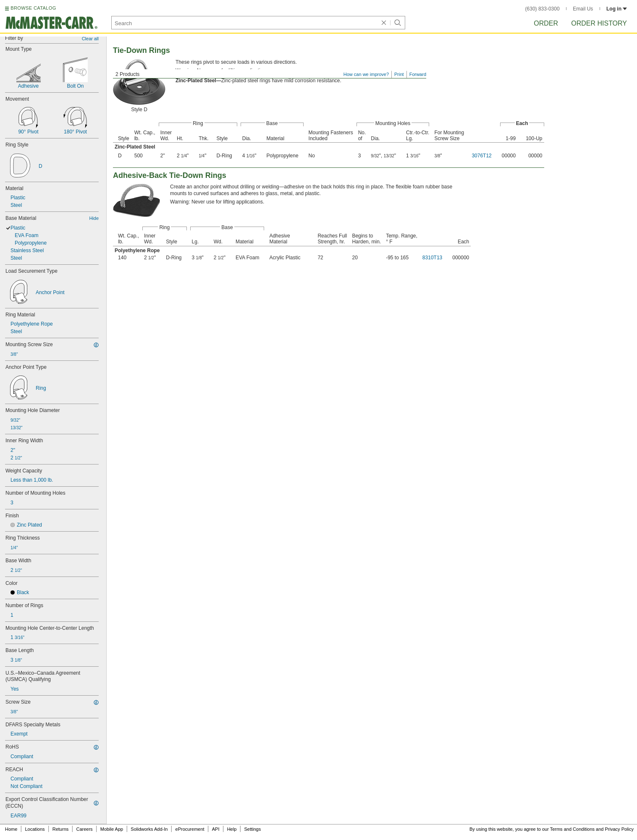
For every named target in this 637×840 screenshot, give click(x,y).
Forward (418, 74)
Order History (599, 23)
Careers (84, 829)
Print (399, 74)
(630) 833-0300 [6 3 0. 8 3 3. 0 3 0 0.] (543, 9)
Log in (617, 9)
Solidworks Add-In (149, 829)
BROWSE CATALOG (33, 8)
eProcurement (190, 829)
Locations (35, 829)
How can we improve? (366, 74)
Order (546, 23)
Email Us (583, 9)
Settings (252, 829)
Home (11, 829)
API (216, 829)
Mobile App (112, 829)
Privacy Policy (619, 829)
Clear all (90, 39)
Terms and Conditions (572, 829)
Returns (61, 829)
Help (232, 829)
